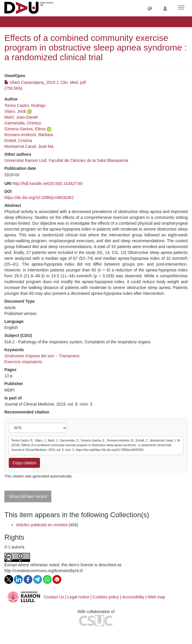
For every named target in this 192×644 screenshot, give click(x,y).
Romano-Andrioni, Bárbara (29, 135)
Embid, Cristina (18, 141)
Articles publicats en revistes (42, 525)
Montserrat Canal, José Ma (29, 146)
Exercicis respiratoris (23, 362)
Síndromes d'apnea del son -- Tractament (42, 356)
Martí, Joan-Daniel (21, 117)
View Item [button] (20, 22)
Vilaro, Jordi (15, 111)
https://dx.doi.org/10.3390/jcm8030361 (39, 198)
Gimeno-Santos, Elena (25, 129)
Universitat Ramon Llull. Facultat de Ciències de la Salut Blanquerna (66, 160)
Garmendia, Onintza (23, 123)
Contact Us (54, 597)
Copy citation (24, 463)
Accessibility (133, 597)
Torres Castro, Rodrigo (25, 105)
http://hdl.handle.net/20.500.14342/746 (48, 183)
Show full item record (28, 496)
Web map (156, 597)
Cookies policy (106, 597)
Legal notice (78, 597)
